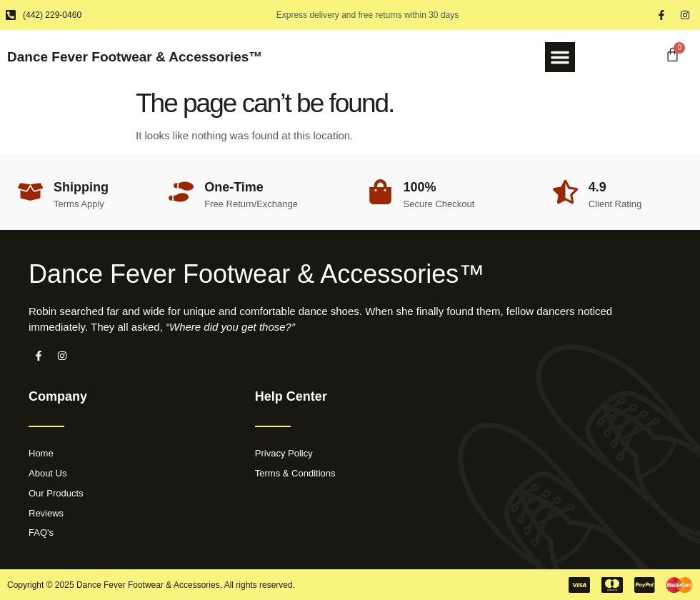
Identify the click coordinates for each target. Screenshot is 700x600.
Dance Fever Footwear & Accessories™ (135, 57)
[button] (560, 57)
